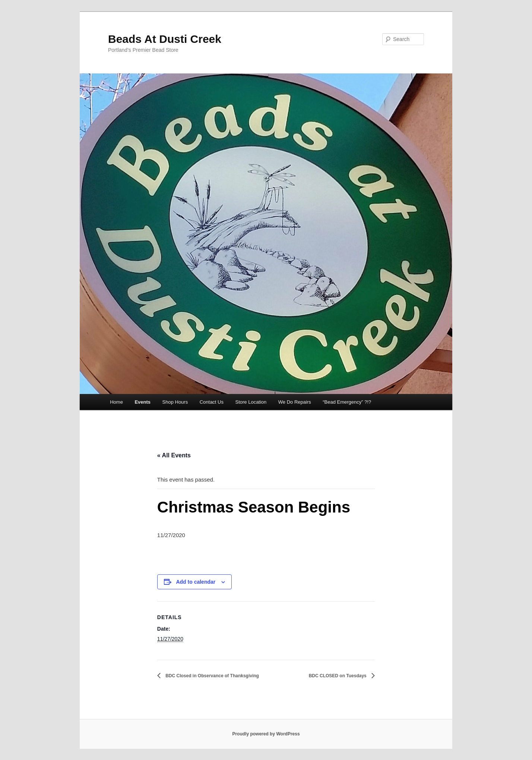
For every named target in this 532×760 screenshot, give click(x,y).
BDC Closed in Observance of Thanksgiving (212, 676)
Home (116, 402)
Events (142, 402)
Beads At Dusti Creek (165, 39)
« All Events (174, 455)
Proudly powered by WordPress (266, 734)
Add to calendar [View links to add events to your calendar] (196, 582)
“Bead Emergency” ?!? (347, 402)
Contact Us (212, 402)
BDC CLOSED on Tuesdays (338, 676)
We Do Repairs (295, 402)
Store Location (251, 402)
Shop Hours (175, 402)
